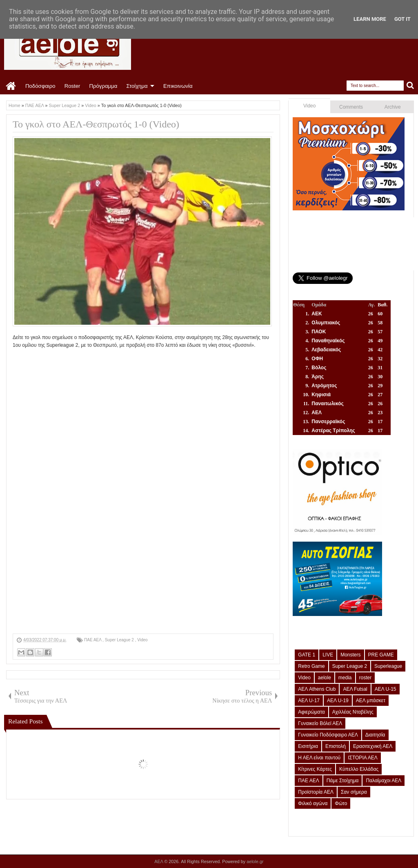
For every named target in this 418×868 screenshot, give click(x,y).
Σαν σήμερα (354, 792)
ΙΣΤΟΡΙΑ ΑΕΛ (363, 758)
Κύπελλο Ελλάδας (359, 769)
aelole (325, 678)
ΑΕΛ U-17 (309, 701)
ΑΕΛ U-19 (338, 701)
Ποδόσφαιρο (40, 86)
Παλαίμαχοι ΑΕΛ (384, 781)
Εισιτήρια (308, 746)
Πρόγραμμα (103, 86)
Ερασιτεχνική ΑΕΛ (373, 746)
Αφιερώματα (311, 712)
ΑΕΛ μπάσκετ (371, 701)
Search (410, 86)
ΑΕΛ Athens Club (317, 689)
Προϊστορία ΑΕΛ (316, 792)
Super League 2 (120, 640)
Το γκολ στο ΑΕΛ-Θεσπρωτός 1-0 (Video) (96, 124)
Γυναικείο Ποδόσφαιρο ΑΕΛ (328, 735)
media (345, 678)
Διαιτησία (375, 735)
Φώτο (341, 803)
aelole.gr (255, 861)
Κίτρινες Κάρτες (315, 769)
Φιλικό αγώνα (313, 803)
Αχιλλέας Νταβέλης (353, 712)
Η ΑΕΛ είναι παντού (319, 758)
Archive (393, 107)
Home (11, 86)
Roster (72, 86)
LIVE (328, 655)
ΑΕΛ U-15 (386, 689)
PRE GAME (381, 655)
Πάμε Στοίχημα (343, 781)
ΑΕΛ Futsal (355, 689)
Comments (351, 107)
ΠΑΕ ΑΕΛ (93, 640)
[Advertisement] (143, 576)
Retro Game (311, 666)
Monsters (350, 655)
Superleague (388, 666)
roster (366, 678)
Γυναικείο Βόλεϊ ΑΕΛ (320, 723)
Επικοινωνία (178, 86)
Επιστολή (336, 746)
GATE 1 (307, 655)
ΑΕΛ (159, 861)
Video (142, 640)
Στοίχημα (137, 86)
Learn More (370, 19)
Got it (402, 19)
